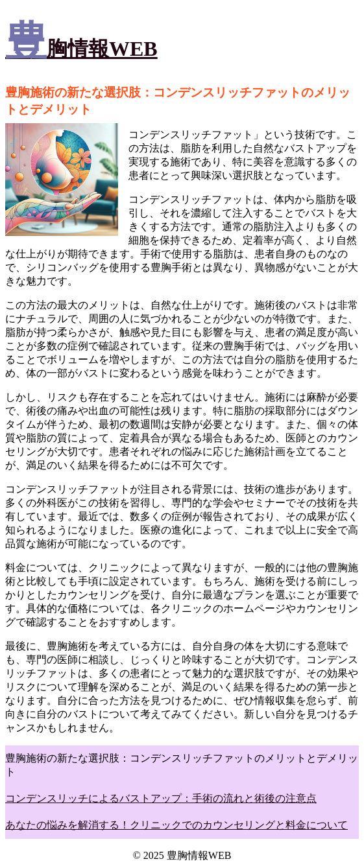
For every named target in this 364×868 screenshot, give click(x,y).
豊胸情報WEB (81, 49)
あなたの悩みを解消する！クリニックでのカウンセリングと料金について (176, 825)
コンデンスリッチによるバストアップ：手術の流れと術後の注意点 (161, 798)
